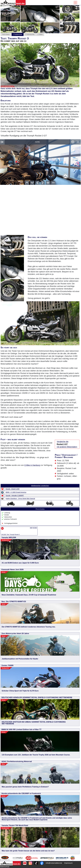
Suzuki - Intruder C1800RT (15, 496)
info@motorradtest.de (54, 863)
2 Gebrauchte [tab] (30, 34)
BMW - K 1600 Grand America (16, 492)
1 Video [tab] (40, 34)
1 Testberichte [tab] (18, 34)
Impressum (68, 863)
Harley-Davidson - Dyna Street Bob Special (20, 499)
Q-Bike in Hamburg (32, 465)
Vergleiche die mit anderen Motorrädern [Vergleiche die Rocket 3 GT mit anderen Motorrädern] (67, 444)
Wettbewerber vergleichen (40, 486)
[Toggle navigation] (75, 3)
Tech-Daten (6, 34)
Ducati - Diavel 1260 (13, 489)
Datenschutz (5, 867)
